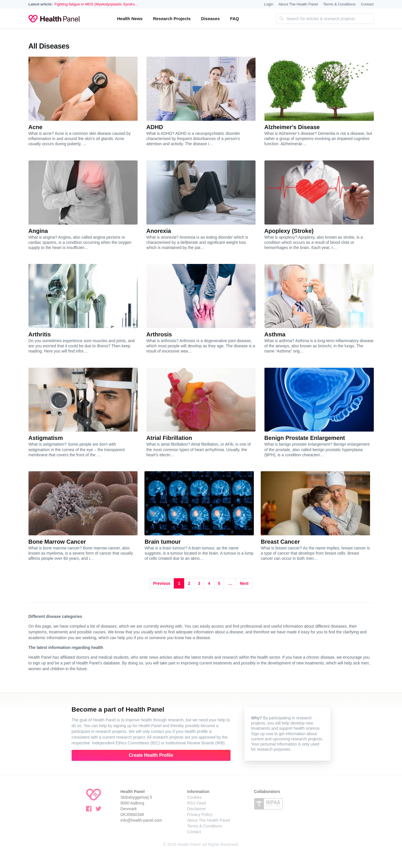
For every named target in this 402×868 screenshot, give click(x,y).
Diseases (210, 19)
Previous (162, 583)
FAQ (235, 19)
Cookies (195, 797)
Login (268, 4)
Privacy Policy (200, 815)
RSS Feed (197, 803)
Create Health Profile (151, 755)
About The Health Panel (298, 4)
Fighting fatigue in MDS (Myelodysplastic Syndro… (97, 4)
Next (244, 583)
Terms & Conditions (339, 4)
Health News (130, 19)
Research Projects (172, 19)
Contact (367, 4)
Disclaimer (197, 809)
